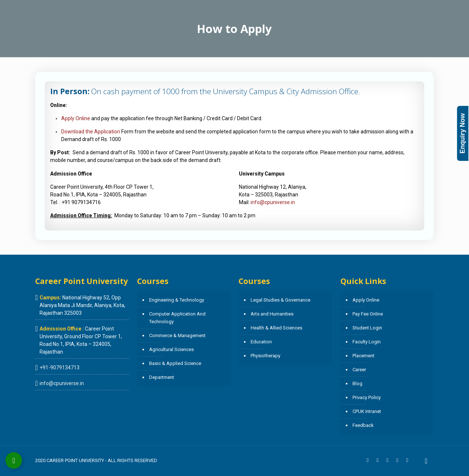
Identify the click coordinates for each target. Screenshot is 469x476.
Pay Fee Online (368, 314)
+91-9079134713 (60, 368)
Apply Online (76, 118)
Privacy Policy (367, 397)
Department (162, 377)
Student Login (367, 328)
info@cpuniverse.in (273, 202)
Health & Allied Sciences (276, 328)
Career (359, 370)
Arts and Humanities (272, 314)
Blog (357, 383)
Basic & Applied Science (175, 363)
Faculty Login (367, 342)
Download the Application (91, 132)
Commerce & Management (177, 335)
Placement (363, 356)
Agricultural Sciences (171, 349)
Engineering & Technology (177, 300)
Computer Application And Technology (177, 318)
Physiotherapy (265, 356)
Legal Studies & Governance (280, 300)
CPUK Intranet (367, 411)
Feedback (363, 425)
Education (261, 342)
